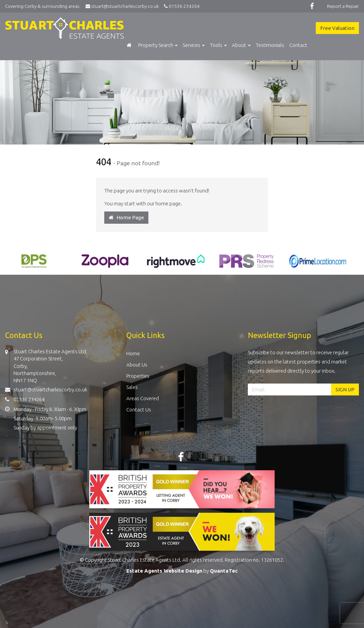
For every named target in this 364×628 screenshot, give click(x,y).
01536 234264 (181, 6)
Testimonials (270, 45)
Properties (138, 376)
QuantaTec (224, 571)
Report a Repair (343, 6)
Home (133, 353)
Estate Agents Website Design (164, 571)
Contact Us (139, 410)
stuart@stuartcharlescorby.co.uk (124, 6)
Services (194, 45)
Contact (298, 45)
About (241, 45)
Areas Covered (143, 398)
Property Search (158, 45)
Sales (132, 387)
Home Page (126, 217)
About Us (137, 365)
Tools (218, 45)
